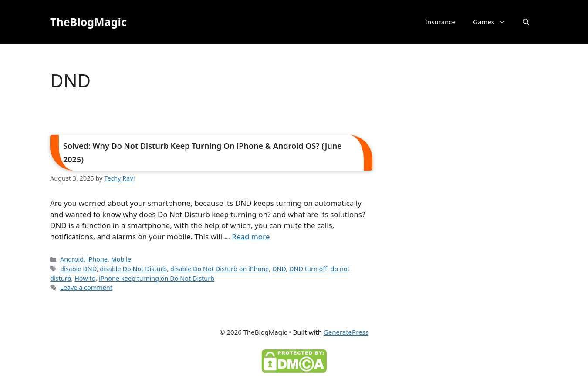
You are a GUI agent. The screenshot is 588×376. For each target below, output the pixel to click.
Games (493, 22)
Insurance (440, 22)
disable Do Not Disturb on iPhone (220, 269)
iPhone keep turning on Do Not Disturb (157, 278)
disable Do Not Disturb (133, 269)
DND (279, 269)
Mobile (121, 259)
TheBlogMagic (88, 22)
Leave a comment (86, 287)
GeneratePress (346, 332)
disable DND (78, 269)
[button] (526, 22)
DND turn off (308, 269)
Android (72, 259)
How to (85, 278)
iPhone (97, 259)
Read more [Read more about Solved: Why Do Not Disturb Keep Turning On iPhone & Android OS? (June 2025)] (251, 237)
